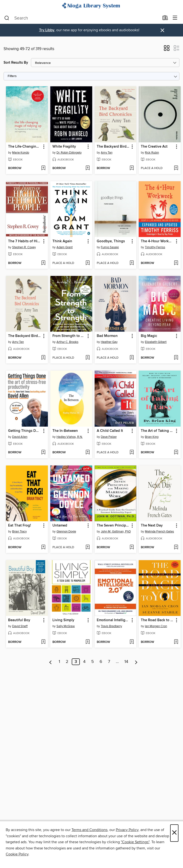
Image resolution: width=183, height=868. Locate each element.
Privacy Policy (127, 830)
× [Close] (174, 833)
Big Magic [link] (149, 336)
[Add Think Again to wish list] (88, 263)
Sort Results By (16, 63)
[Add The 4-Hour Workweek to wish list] (176, 263)
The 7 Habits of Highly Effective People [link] (25, 241)
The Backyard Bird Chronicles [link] (113, 147)
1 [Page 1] (59, 662)
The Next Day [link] (152, 526)
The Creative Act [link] (154, 147)
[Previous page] (51, 662)
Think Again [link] (62, 241)
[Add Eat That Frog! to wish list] (43, 548)
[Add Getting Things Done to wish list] (43, 453)
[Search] (7, 18)
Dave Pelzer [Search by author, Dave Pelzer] (109, 437)
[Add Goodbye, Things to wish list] (132, 263)
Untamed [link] (60, 526)
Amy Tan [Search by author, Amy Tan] (107, 153)
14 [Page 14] (126, 662)
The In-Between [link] (65, 431)
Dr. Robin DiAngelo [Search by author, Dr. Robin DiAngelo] (69, 153)
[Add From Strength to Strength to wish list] (88, 358)
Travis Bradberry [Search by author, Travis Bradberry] (111, 626)
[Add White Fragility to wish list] (88, 168)
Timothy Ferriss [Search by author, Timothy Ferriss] (155, 247)
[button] (167, 50)
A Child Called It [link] (110, 431)
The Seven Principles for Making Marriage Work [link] (113, 526)
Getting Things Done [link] (25, 431)
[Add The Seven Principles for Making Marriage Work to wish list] (132, 548)
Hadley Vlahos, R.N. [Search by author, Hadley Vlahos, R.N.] (70, 437)
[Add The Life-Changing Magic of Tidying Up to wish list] (43, 168)
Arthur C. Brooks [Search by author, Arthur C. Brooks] (67, 342)
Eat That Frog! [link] (20, 526)
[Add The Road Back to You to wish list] (176, 642)
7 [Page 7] (109, 662)
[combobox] (82, 18)
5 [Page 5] (93, 662)
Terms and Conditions (89, 830)
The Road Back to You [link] (157, 620)
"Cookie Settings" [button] (135, 842)
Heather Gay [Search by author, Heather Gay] (109, 342)
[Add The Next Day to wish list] (176, 548)
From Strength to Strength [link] (69, 336)
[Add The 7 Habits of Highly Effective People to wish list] (43, 263)
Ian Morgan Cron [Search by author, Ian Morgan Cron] (156, 626)
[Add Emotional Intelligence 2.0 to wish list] (132, 642)
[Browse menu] (175, 18)
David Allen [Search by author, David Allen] (20, 437)
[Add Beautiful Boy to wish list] (43, 642)
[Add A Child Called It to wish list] (132, 453)
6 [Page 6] (101, 662)
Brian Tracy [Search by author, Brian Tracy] (19, 532)
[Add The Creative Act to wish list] (176, 168)
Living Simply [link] (63, 620)
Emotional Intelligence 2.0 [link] (113, 620)
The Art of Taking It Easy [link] (157, 431)
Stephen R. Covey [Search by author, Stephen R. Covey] (24, 247)
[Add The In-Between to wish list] (88, 453)
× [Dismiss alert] (162, 30)
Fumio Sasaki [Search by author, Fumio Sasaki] (110, 247)
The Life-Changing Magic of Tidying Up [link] (25, 147)
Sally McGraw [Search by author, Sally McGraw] (66, 626)
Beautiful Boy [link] (19, 620)
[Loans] (165, 19)
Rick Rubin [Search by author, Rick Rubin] (152, 153)
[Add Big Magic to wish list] (176, 358)
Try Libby (47, 30)
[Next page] (136, 662)
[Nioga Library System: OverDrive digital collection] (91, 6)
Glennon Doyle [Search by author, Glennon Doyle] (66, 532)
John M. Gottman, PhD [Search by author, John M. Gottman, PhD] (116, 532)
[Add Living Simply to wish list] (88, 642)
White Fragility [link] (64, 147)
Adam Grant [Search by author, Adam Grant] (65, 247)
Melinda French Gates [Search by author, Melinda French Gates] (159, 532)
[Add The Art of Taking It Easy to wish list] (176, 453)
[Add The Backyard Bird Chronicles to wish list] (132, 168)
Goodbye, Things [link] (111, 241)
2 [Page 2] (67, 662)
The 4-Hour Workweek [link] (157, 241)
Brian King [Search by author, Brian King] (152, 437)
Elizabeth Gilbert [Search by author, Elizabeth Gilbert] (156, 342)
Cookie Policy (17, 854)
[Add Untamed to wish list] (88, 548)
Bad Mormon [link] (107, 336)
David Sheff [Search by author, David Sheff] (20, 626)
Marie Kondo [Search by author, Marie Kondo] (21, 153)
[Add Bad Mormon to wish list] (132, 358)
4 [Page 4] (84, 662)
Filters (12, 76)
